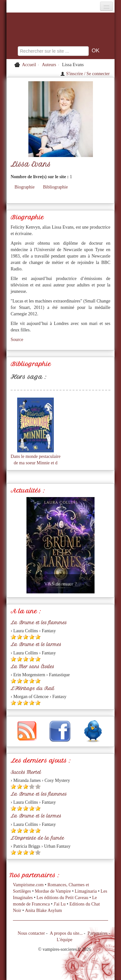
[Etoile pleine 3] (26, 637)
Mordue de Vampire (53, 891)
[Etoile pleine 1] (13, 637)
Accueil (29, 65)
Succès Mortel (26, 772)
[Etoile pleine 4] (32, 637)
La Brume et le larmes (36, 644)
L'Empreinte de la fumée (37, 838)
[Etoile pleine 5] (38, 637)
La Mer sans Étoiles (32, 667)
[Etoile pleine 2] (20, 637)
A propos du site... (66, 933)
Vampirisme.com (28, 885)
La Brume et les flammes (39, 623)
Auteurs (49, 65)
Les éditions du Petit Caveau (62, 898)
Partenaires (97, 933)
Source (17, 340)
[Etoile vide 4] (32, 787)
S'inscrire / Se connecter (85, 74)
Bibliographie (55, 187)
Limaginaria (86, 891)
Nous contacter (31, 933)
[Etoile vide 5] (38, 787)
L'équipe (65, 940)
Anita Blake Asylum (44, 910)
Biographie (25, 187)
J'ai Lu (60, 904)
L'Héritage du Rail (32, 688)
